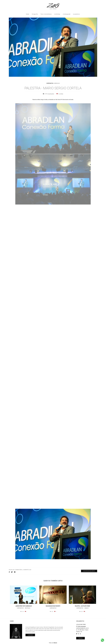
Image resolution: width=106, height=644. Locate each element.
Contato (80, 638)
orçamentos (77, 14)
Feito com (53, 643)
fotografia (35, 14)
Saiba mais (30, 635)
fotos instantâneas (46, 14)
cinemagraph (67, 14)
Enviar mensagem (82, 626)
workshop (57, 14)
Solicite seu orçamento (89, 571)
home (28, 14)
